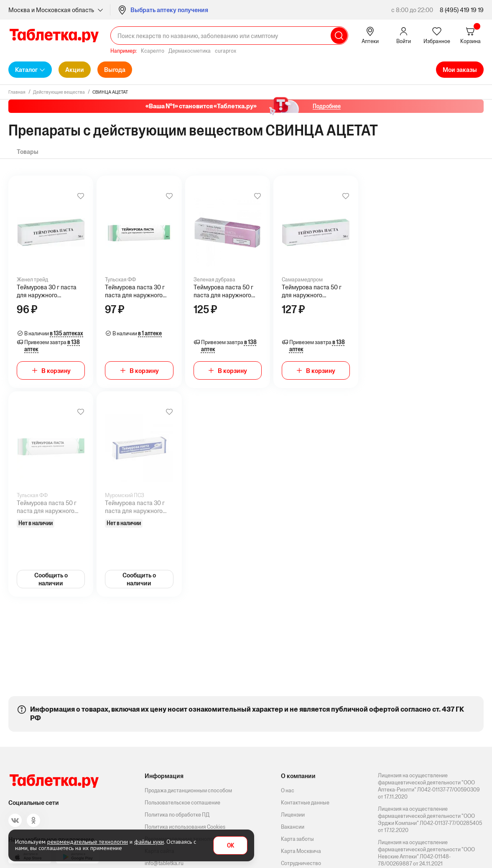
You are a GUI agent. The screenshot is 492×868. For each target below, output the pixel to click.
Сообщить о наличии (51, 579)
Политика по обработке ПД (177, 815)
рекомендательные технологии (88, 842)
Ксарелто (153, 51)
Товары (28, 152)
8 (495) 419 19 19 (462, 10)
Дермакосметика (190, 51)
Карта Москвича (301, 851)
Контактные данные (305, 803)
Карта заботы (297, 839)
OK (231, 846)
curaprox (226, 51)
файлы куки (149, 842)
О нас (288, 790)
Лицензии (293, 815)
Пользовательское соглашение (182, 803)
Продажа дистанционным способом (188, 790)
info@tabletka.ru (164, 863)
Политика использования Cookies (185, 827)
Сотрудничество (301, 863)
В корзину (56, 371)
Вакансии (293, 827)
